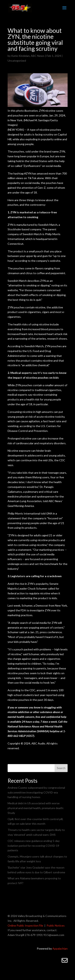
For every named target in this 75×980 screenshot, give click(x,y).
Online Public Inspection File (25, 925)
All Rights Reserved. (26, 921)
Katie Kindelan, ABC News (28, 56)
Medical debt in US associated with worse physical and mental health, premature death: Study (36, 808)
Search (61, 768)
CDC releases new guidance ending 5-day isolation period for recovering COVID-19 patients (34, 846)
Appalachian (60, 948)
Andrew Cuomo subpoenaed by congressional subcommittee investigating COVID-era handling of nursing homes (36, 792)
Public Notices (56, 925)
